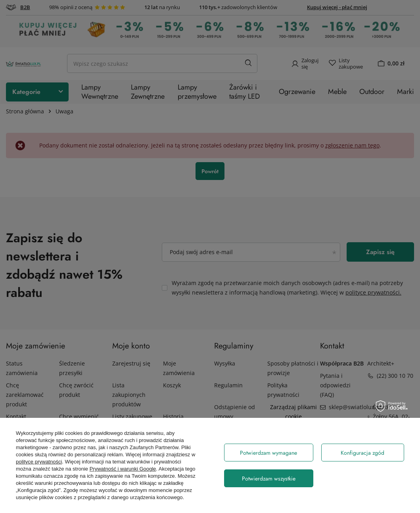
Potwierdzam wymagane (268, 453)
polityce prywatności (39, 462)
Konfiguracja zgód (362, 453)
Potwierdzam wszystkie (269, 479)
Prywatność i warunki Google (123, 469)
